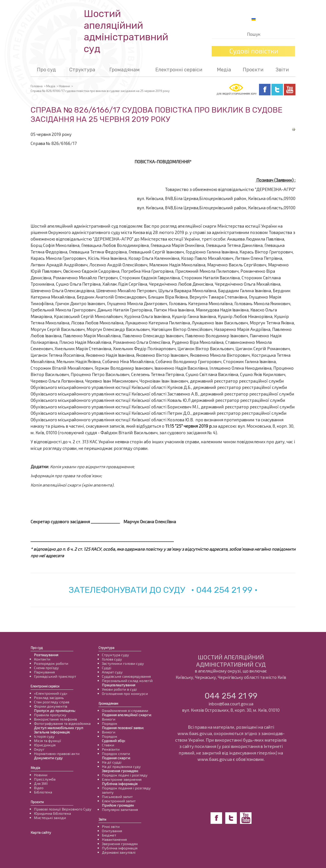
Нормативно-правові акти (57, 753)
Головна (37, 86)
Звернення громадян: (120, 771)
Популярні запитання (120, 809)
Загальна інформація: (52, 732)
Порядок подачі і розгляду (125, 775)
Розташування (46, 655)
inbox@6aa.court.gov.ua (231, 704)
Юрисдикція (45, 745)
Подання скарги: (116, 758)
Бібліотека (43, 792)
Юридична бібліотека (52, 813)
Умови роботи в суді (119, 689)
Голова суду (112, 659)
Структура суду (115, 655)
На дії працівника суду (121, 766)
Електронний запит (119, 801)
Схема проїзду (46, 668)
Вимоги (109, 719)
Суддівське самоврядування (126, 676)
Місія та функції (48, 741)
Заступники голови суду (123, 663)
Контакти (42, 659)
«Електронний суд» (51, 693)
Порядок (110, 723)
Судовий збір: (114, 741)
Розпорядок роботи (51, 663)
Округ (39, 749)
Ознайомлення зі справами (125, 710)
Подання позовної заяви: (123, 728)
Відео (39, 788)
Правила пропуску (50, 715)
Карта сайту (41, 832)
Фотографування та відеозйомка (62, 723)
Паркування (44, 672)
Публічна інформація (120, 784)
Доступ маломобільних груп (59, 728)
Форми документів (51, 706)
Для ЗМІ (41, 783)
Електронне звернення (122, 779)
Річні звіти (111, 826)
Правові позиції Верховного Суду (63, 809)
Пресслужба (45, 779)
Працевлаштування (119, 685)
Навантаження (114, 839)
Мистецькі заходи (50, 818)
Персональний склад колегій (127, 681)
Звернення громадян (120, 844)
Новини (64, 86)
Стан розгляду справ (52, 702)
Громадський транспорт (55, 676)
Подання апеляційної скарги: (127, 715)
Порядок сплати (116, 753)
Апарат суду (112, 672)
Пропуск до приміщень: (55, 710)
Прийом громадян (118, 805)
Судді (107, 668)
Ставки (108, 745)
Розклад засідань (49, 698)
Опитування (112, 831)
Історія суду (44, 736)
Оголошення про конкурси (125, 693)
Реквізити (111, 749)
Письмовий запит (117, 797)
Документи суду (48, 758)
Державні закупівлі (119, 852)
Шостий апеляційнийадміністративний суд (126, 31)
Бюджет (109, 835)
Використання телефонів (55, 719)
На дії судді (112, 762)
